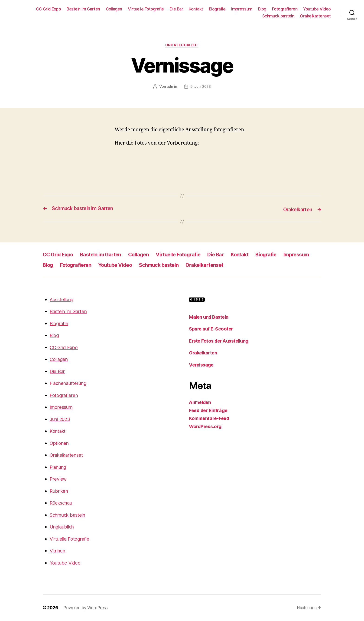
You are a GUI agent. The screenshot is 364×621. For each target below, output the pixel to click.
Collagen (114, 9)
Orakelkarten (204, 353)
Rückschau (62, 503)
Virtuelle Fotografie (146, 9)
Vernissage (202, 365)
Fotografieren (285, 9)
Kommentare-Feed (211, 418)
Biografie (217, 9)
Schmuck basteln (278, 16)
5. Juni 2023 (200, 87)
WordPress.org (207, 427)
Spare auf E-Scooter (212, 329)
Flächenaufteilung (70, 383)
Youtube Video (317, 9)
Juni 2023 (61, 419)
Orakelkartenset (315, 16)
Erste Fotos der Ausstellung (221, 341)
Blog (262, 9)
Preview (59, 479)
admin (172, 87)
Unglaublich (63, 527)
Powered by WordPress (86, 608)
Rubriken (60, 491)
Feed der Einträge (210, 411)
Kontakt (196, 9)
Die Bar (176, 9)
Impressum (242, 9)
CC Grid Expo (48, 9)
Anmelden (201, 402)
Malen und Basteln (210, 317)
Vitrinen (58, 551)
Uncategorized (182, 46)
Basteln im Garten (83, 9)
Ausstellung (63, 300)
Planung (59, 467)
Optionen (60, 443)
